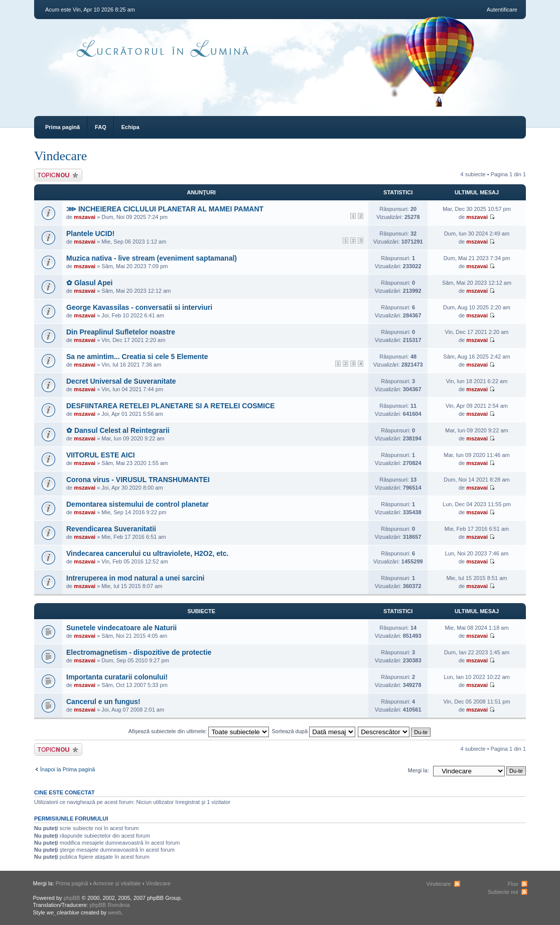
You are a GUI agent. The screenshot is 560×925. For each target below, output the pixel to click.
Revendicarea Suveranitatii (111, 529)
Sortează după (314, 731)
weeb (114, 912)
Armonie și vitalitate (117, 883)
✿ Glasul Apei (89, 283)
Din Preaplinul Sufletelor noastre (121, 332)
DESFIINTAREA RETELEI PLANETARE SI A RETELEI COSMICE (171, 406)
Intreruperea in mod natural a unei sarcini (135, 578)
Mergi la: (418, 770)
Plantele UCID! (90, 234)
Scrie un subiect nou (58, 175)
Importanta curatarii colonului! (117, 677)
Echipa (130, 127)
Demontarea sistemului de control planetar (137, 504)
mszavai (85, 217)
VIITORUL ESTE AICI (101, 455)
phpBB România (109, 905)
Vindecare (60, 156)
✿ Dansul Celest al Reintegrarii (118, 430)
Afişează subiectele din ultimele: (199, 731)
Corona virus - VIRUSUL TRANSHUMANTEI (138, 480)
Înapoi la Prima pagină (67, 769)
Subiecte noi (503, 892)
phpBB (72, 898)
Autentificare (502, 10)
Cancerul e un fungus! (103, 702)
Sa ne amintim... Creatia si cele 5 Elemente (137, 357)
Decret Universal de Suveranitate (121, 381)
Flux (513, 884)
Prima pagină (62, 127)
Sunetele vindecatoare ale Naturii (121, 628)
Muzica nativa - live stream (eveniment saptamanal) (152, 258)
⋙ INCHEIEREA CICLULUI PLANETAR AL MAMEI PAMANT (165, 209)
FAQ (101, 127)
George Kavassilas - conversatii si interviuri (139, 307)
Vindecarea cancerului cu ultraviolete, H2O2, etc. (147, 553)
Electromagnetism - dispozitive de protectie (139, 652)
